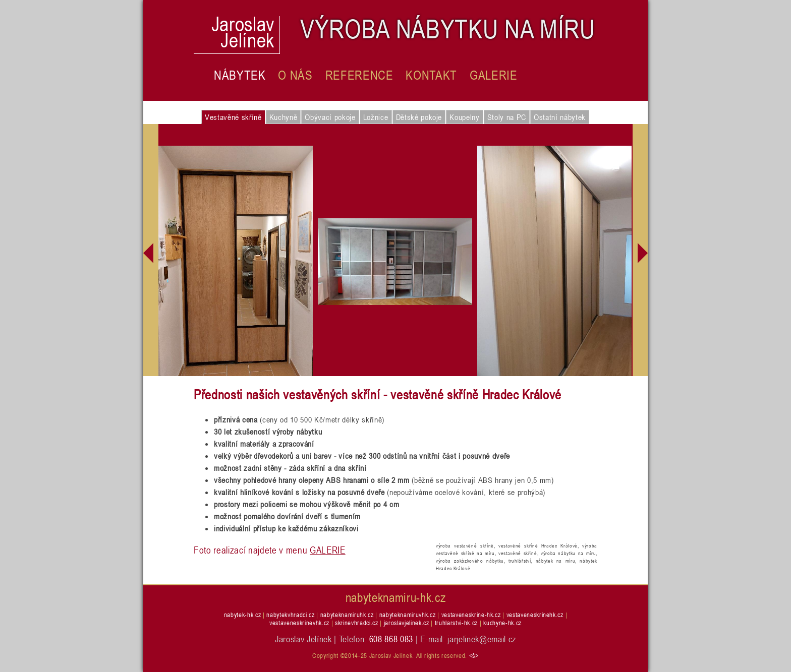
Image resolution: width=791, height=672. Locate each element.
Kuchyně (284, 117)
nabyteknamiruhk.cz (347, 615)
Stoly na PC (507, 117)
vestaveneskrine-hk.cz (471, 615)
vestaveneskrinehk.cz (535, 615)
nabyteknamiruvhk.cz (408, 615)
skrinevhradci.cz (357, 623)
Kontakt (431, 75)
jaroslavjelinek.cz (407, 623)
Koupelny (464, 117)
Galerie (494, 75)
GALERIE (328, 550)
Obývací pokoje (330, 117)
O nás (295, 75)
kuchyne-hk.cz (502, 623)
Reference (359, 75)
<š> (474, 655)
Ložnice (376, 117)
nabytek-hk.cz (243, 615)
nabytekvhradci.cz (290, 615)
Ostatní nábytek (560, 117)
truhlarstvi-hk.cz (456, 623)
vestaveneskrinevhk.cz (299, 623)
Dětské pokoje (419, 117)
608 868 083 (391, 639)
